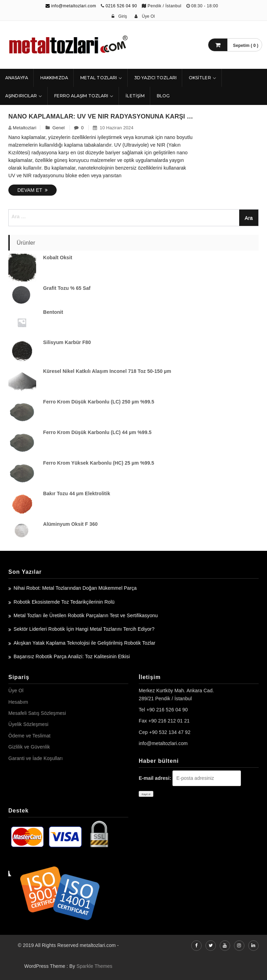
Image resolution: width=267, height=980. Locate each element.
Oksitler (200, 78)
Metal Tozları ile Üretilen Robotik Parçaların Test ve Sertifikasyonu (86, 615)
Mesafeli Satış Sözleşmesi (37, 713)
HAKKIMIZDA (54, 78)
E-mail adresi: (155, 778)
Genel (59, 128)
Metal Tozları (99, 78)
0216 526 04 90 (121, 6)
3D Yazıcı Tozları (155, 78)
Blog (163, 96)
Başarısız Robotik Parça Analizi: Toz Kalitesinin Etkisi (72, 656)
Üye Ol (16, 691)
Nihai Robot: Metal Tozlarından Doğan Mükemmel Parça (75, 588)
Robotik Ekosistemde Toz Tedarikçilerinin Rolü (64, 602)
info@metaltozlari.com (71, 6)
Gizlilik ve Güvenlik (29, 747)
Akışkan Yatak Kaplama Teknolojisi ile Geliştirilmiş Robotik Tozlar (84, 643)
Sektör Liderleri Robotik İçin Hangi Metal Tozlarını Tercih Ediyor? (84, 629)
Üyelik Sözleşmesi (28, 724)
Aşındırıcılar (21, 96)
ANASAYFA (17, 78)
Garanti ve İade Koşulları (36, 758)
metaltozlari (25, 128)
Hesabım (18, 702)
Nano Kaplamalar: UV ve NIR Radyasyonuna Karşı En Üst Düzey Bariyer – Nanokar (101, 116)
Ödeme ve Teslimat (29, 736)
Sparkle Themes (94, 966)
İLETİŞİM (135, 96)
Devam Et (33, 190)
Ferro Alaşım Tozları (81, 96)
